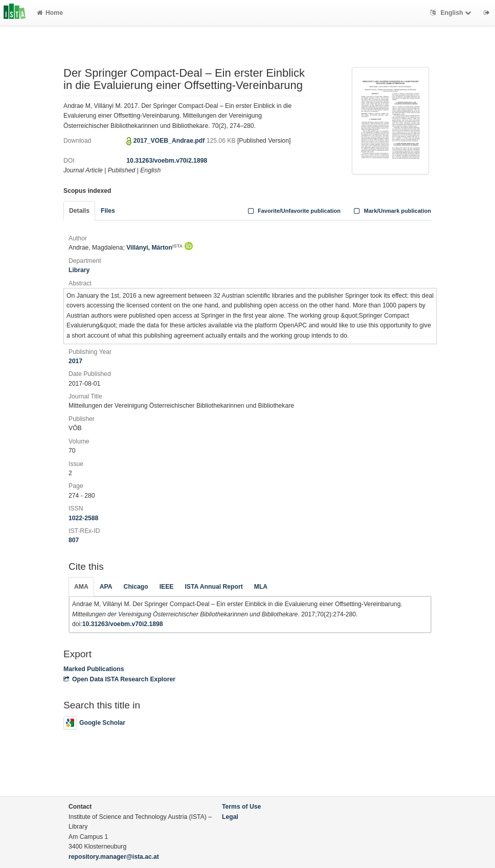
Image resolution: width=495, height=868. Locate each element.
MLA (261, 587)
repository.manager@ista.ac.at (114, 857)
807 (74, 540)
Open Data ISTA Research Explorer (119, 679)
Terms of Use (241, 807)
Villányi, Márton (154, 248)
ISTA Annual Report (213, 587)
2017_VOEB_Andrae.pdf (170, 141)
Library (79, 270)
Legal (230, 817)
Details (79, 211)
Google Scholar (94, 723)
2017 (75, 361)
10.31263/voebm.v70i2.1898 (167, 161)
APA (106, 587)
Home (50, 13)
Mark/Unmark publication (391, 211)
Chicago (136, 587)
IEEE (167, 587)
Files (108, 211)
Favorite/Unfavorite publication (293, 211)
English (452, 13)
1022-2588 (83, 518)
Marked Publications (94, 669)
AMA (81, 587)
